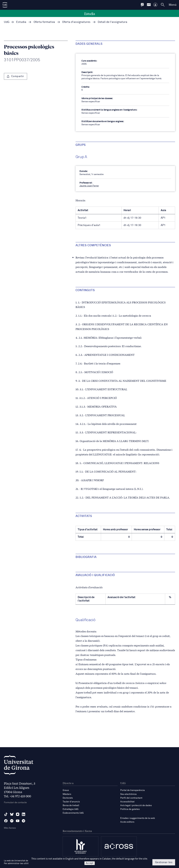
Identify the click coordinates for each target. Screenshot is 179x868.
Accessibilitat (127, 802)
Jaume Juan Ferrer (89, 186)
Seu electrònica (128, 794)
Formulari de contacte (15, 803)
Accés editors (127, 822)
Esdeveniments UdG (73, 813)
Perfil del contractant (131, 798)
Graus (66, 790)
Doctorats (68, 798)
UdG (7, 22)
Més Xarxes (10, 828)
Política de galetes (130, 809)
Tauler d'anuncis (71, 802)
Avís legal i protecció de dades (136, 805)
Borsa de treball (71, 805)
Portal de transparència (132, 790)
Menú (173, 5)
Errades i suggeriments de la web (138, 818)
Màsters (67, 794)
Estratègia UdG (71, 809)
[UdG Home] (5, 5)
